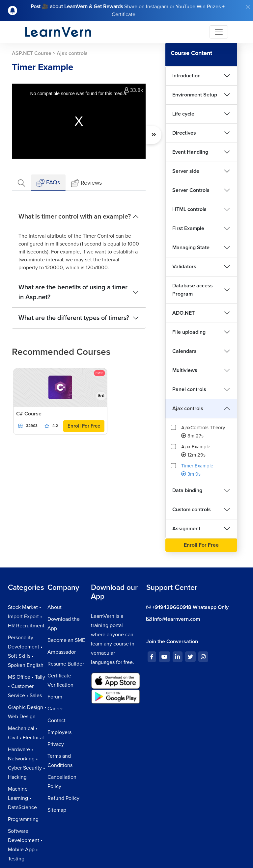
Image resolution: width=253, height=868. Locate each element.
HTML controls (189, 209)
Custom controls (192, 510)
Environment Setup (195, 95)
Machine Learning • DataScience (22, 798)
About (55, 607)
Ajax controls (188, 408)
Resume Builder (66, 664)
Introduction (186, 76)
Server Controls (191, 190)
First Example (188, 228)
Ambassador (62, 652)
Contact (56, 721)
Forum (55, 697)
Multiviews (185, 370)
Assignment (186, 529)
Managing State (191, 248)
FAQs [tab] (48, 183)
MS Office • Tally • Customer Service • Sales (27, 686)
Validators (184, 267)
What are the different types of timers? (74, 318)
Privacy (56, 744)
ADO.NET (183, 313)
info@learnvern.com (173, 619)
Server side (186, 171)
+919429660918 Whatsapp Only (187, 607)
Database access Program (193, 290)
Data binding (187, 490)
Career (55, 709)
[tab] (21, 183)
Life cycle (183, 114)
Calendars (184, 351)
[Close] (248, 7)
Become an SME (66, 640)
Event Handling (190, 152)
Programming (23, 819)
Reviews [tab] (86, 183)
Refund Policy (63, 798)
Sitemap (57, 810)
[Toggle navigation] (219, 32)
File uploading (189, 332)
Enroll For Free (84, 426)
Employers (59, 732)
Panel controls (189, 389)
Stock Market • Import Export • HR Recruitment (26, 617)
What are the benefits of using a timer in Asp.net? (73, 292)
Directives (184, 133)
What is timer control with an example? (75, 217)
